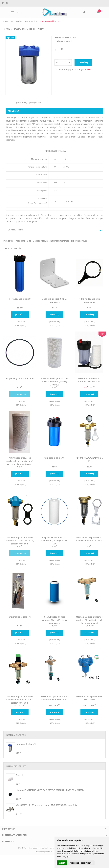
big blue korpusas (80, 241)
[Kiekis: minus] (57, 62)
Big (5, 241)
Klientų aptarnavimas (15, 835)
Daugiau (89, 633)
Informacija (9, 829)
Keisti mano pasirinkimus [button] (81, 863)
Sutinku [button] (62, 863)
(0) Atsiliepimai (15, 230)
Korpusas (20, 241)
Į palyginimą (22, 103)
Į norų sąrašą (35, 103)
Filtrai (11, 241)
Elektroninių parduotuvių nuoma (48, 852)
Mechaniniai (39, 241)
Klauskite (87, 69)
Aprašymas (13, 111)
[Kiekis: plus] (70, 62)
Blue (29, 241)
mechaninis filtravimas (58, 241)
